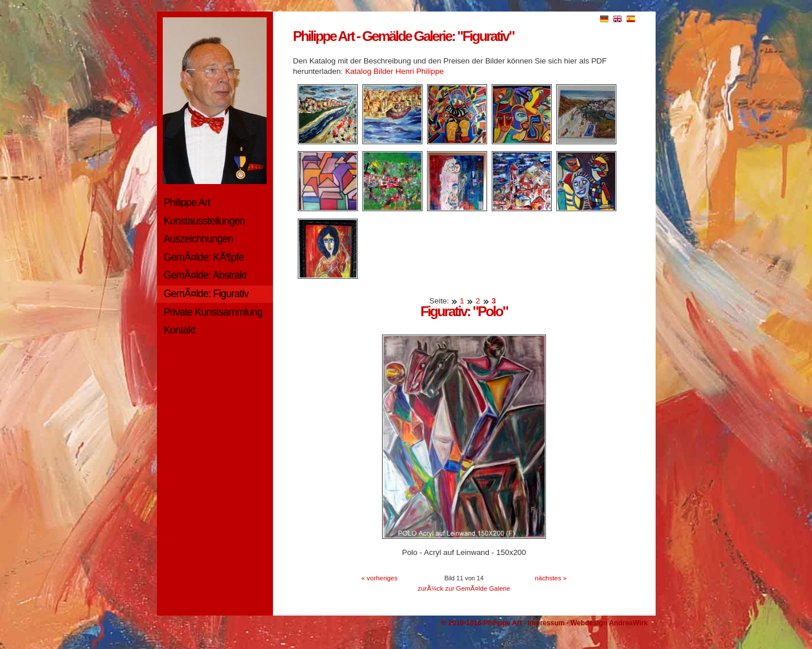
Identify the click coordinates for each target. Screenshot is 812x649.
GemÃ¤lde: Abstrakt (205, 275)
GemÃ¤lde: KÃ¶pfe (204, 257)
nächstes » (551, 578)
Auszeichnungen (199, 239)
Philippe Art (187, 202)
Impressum (546, 623)
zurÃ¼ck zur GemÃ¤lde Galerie (464, 588)
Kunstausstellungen (205, 221)
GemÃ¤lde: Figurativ (206, 294)
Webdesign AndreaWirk (609, 623)
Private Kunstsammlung (213, 312)
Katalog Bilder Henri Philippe (394, 71)
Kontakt (180, 330)
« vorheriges (379, 578)
